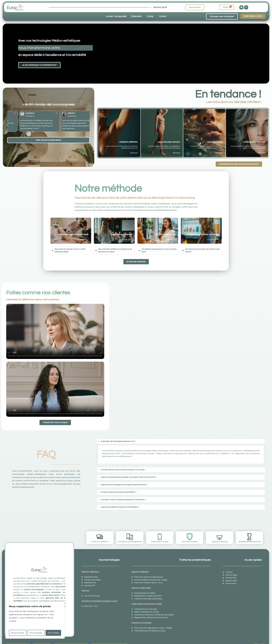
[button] (122, 16)
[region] (35, 620)
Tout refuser (53, 633)
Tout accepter (36, 633)
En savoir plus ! (83, 240)
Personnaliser (18, 633)
